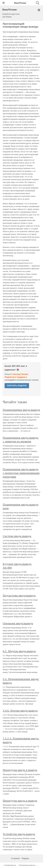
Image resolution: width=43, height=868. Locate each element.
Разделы (25, 858)
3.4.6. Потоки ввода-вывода (20, 711)
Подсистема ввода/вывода (19, 595)
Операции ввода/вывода (18, 623)
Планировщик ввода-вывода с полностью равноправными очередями (21, 473)
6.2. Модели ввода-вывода (19, 651)
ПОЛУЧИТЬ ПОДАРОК (17, 386)
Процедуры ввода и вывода (20, 770)
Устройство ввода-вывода (19, 834)
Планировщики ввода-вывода (21, 410)
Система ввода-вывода (17, 536)
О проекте (16, 858)
